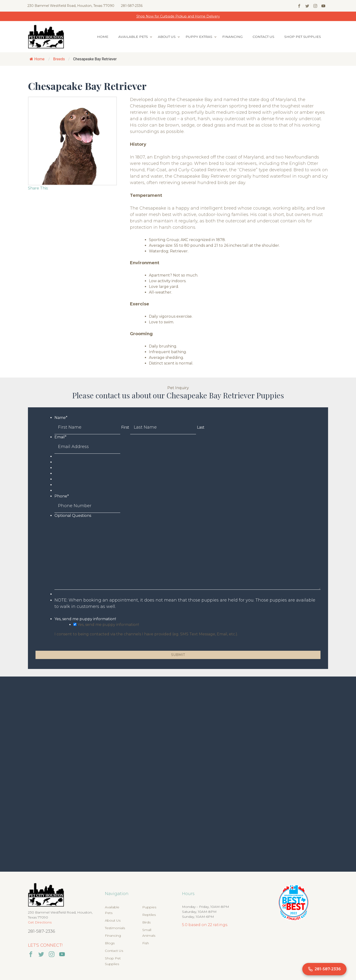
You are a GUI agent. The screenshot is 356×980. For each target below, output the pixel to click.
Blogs (110, 943)
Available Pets (133, 37)
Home (103, 37)
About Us (167, 37)
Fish (146, 943)
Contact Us (263, 37)
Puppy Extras (199, 37)
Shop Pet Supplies (303, 37)
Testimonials (115, 928)
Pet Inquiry (178, 388)
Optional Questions (73, 516)
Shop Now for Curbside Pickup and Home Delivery (178, 16)
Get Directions (40, 922)
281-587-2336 (132, 6)
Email (60, 437)
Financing (232, 37)
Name (61, 418)
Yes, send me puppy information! (85, 619)
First (125, 427)
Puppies (149, 907)
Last (201, 427)
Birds (146, 922)
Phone (62, 496)
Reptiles (149, 915)
